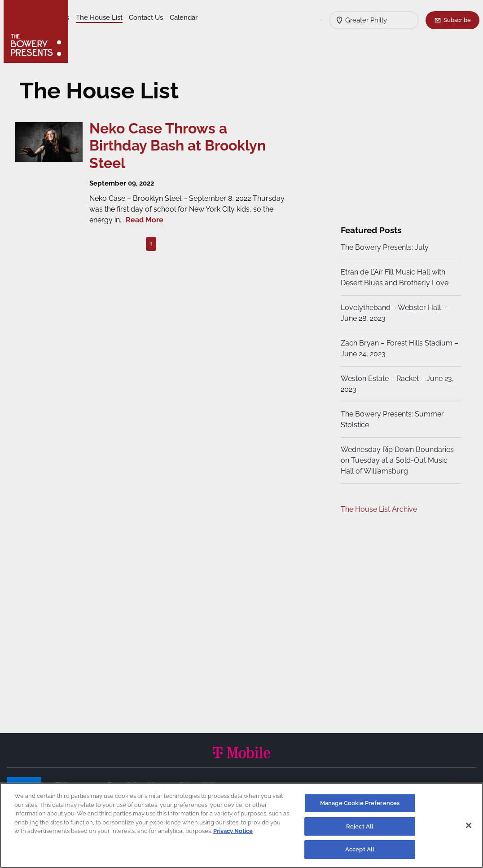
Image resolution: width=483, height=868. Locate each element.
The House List (170, 18)
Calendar (131, 32)
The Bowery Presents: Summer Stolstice (391, 419)
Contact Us (93, 32)
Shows (87, 18)
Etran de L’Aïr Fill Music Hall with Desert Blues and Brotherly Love (393, 277)
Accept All (360, 849)
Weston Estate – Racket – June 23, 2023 (396, 384)
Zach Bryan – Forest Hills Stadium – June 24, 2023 (395, 348)
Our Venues (122, 18)
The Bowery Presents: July (383, 247)
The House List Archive (378, 509)
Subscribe (457, 20)
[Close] (469, 825)
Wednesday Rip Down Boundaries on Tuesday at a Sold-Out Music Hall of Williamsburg (396, 460)
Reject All (360, 826)
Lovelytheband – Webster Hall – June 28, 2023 (392, 313)
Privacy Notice (233, 831)
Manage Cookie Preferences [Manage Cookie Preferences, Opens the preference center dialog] (360, 803)
